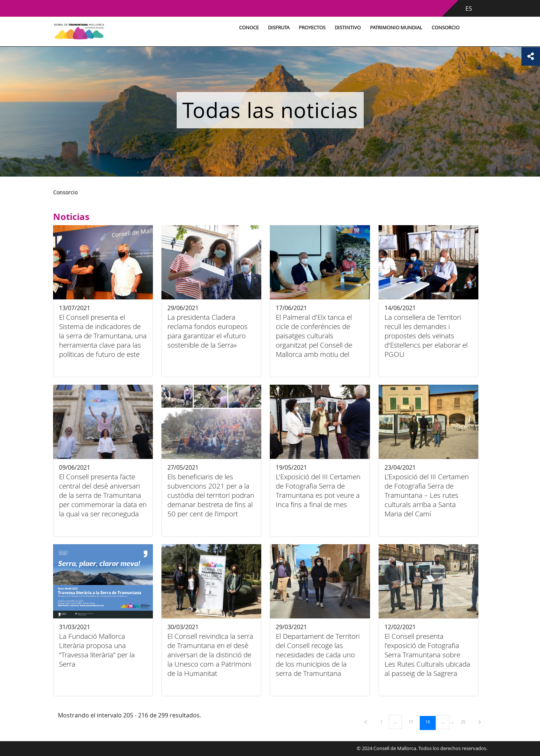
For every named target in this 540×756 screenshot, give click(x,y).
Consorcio (446, 28)
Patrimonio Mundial (396, 28)
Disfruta (279, 28)
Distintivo (348, 28)
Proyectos (312, 28)
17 (413, 722)
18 (430, 722)
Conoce (249, 28)
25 (466, 722)
